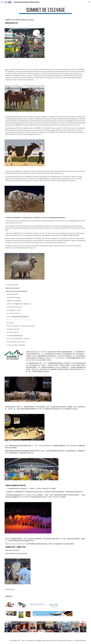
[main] (45, 10)
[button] (2, 2)
